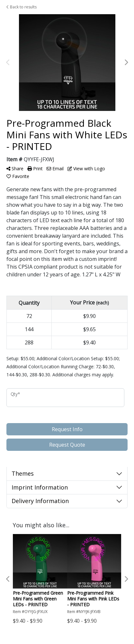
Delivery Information (40, 501)
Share (15, 168)
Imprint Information (40, 487)
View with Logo (86, 168)
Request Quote (67, 445)
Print (35, 168)
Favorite (18, 176)
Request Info (67, 429)
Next (126, 63)
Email (55, 168)
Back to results (22, 7)
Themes (23, 473)
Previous (8, 63)
